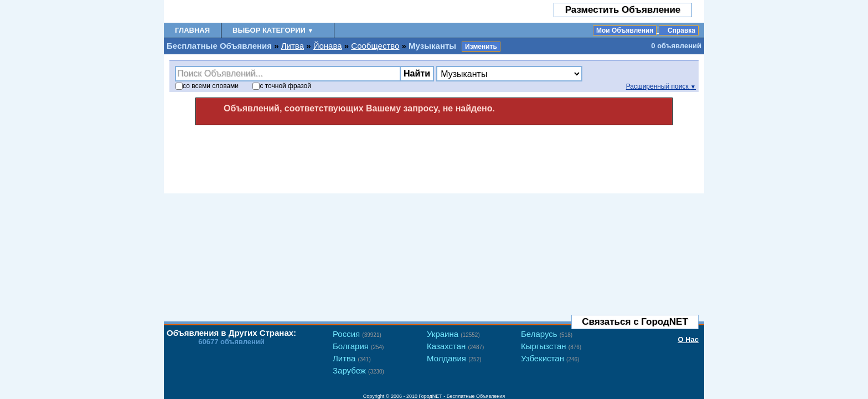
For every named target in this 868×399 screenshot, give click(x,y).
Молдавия (454, 358)
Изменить (481, 47)
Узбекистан (550, 358)
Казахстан (455, 346)
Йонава (328, 46)
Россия (357, 334)
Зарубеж (358, 370)
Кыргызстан (551, 346)
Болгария (358, 346)
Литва (293, 46)
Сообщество (375, 46)
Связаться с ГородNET (635, 322)
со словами (207, 86)
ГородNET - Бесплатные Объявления (462, 396)
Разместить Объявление (623, 10)
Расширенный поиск (661, 86)
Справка (681, 30)
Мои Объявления (625, 30)
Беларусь (547, 334)
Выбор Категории (273, 30)
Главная (192, 30)
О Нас (688, 339)
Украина (453, 334)
